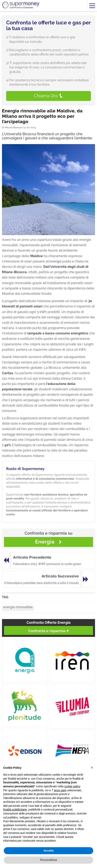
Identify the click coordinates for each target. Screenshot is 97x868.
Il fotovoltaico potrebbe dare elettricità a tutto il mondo (41, 583)
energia (56, 261)
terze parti (60, 790)
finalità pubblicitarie (15, 810)
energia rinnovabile (18, 607)
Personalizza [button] (49, 860)
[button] (92, 768)
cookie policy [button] (72, 786)
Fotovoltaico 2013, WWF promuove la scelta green (47, 564)
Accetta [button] (49, 851)
